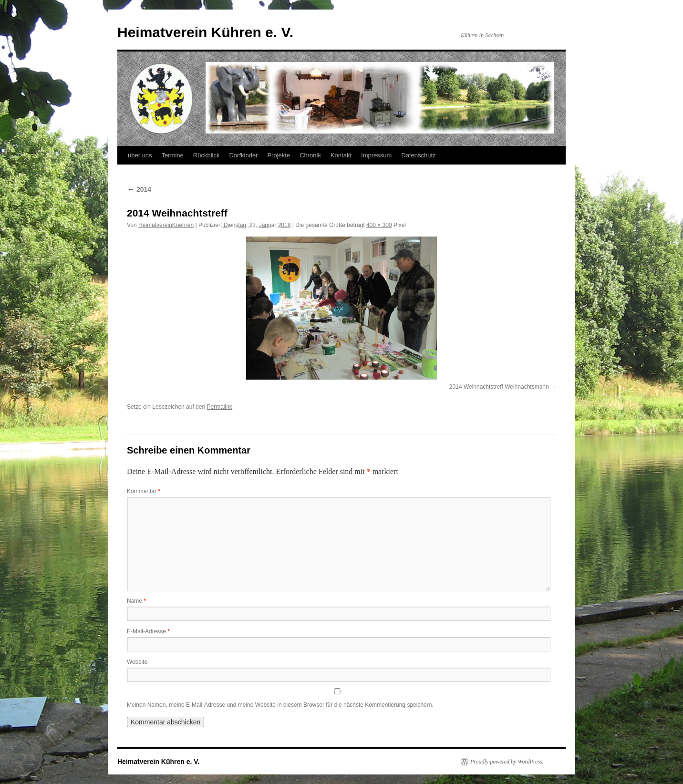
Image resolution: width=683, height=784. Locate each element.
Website (137, 662)
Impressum (376, 155)
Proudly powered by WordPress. (507, 762)
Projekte (279, 155)
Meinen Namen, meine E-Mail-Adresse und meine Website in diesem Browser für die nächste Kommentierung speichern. (280, 705)
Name (136, 601)
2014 (139, 189)
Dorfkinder (243, 155)
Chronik (310, 155)
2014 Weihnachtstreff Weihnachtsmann (499, 387)
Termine (173, 155)
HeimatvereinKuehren (166, 225)
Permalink (219, 407)
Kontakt (341, 155)
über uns (140, 155)
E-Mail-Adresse (148, 631)
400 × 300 (379, 225)
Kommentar (144, 491)
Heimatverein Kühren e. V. (205, 32)
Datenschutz (418, 155)
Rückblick (207, 155)
